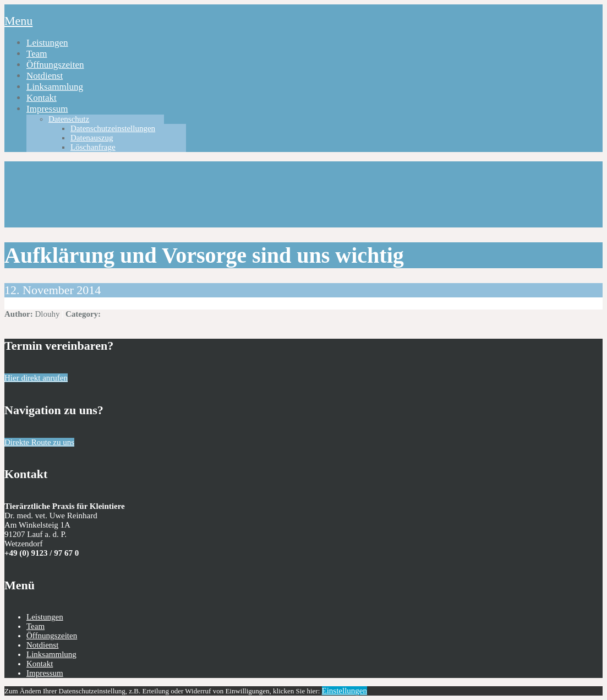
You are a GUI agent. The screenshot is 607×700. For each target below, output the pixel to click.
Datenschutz (69, 119)
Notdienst (45, 76)
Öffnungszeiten (55, 65)
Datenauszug (92, 138)
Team (37, 54)
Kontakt (42, 98)
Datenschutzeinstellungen (113, 128)
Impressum (47, 109)
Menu (18, 21)
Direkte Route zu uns (39, 442)
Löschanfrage (93, 147)
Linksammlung (55, 87)
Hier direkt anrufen (36, 378)
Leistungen (47, 43)
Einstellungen (345, 691)
